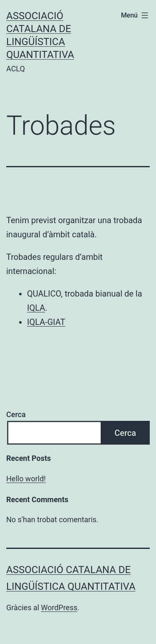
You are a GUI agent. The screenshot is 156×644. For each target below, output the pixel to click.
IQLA (36, 308)
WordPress (59, 608)
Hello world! (26, 479)
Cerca (16, 414)
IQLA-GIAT (46, 322)
